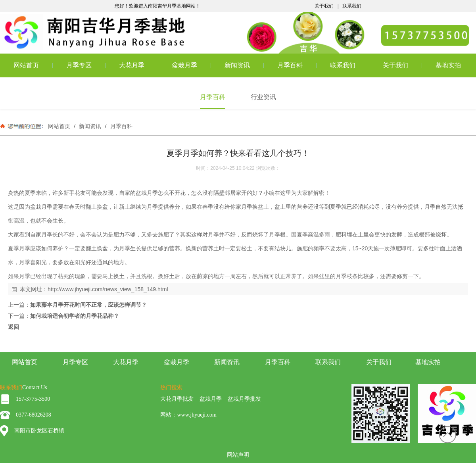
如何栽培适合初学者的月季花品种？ (75, 316)
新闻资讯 (237, 65)
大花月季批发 (177, 399)
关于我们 (324, 6)
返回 (13, 327)
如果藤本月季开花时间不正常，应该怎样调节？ (88, 305)
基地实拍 (448, 65)
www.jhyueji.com (197, 415)
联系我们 (352, 6)
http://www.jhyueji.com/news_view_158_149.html (108, 289)
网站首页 (26, 65)
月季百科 (290, 65)
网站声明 (238, 455)
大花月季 (132, 65)
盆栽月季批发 (244, 399)
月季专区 (79, 65)
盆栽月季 (184, 65)
